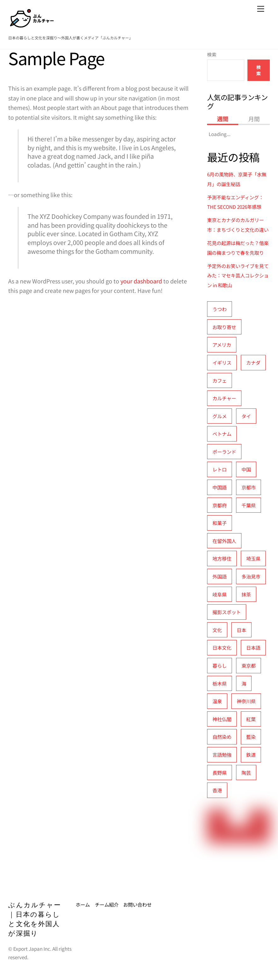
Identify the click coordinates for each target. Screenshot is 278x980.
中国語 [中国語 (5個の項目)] (220, 487)
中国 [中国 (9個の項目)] (246, 469)
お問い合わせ (137, 904)
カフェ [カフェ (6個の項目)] (220, 380)
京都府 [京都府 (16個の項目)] (220, 505)
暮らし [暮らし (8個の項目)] (220, 665)
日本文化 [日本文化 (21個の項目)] (222, 647)
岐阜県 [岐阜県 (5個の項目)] (220, 594)
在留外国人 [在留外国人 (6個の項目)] (224, 541)
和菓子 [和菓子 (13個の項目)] (220, 523)
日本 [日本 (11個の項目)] (241, 630)
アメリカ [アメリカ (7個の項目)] (222, 345)
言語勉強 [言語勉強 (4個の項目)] (222, 755)
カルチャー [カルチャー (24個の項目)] (224, 398)
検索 (212, 54)
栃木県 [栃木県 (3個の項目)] (220, 683)
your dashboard (141, 281)
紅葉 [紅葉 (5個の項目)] (251, 719)
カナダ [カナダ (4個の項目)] (253, 362)
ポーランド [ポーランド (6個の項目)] (224, 452)
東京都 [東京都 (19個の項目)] (249, 665)
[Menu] (261, 9)
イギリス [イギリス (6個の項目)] (222, 362)
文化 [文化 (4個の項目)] (217, 630)
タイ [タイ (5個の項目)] (246, 416)
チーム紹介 (107, 904)
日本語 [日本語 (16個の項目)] (253, 647)
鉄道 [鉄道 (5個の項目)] (251, 755)
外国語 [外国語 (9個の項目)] (220, 576)
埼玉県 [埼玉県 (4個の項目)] (253, 558)
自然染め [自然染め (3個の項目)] (222, 737)
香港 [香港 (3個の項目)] (217, 790)
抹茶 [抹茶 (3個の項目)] (246, 594)
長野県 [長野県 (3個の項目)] (220, 772)
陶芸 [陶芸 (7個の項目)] (246, 772)
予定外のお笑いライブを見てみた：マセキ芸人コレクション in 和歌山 (238, 275)
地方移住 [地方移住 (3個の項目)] (222, 558)
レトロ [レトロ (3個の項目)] (220, 469)
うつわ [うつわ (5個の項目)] (220, 309)
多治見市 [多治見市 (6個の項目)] (251, 576)
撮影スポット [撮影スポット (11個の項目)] (227, 612)
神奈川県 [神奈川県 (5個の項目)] (246, 701)
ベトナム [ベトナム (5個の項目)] (222, 434)
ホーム (83, 904)
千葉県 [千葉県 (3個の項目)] (249, 505)
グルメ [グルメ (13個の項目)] (220, 416)
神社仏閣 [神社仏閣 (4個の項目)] (222, 719)
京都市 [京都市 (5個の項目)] (249, 487)
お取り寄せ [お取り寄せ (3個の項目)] (224, 327)
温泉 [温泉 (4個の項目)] (217, 701)
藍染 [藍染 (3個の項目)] (251, 737)
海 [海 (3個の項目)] (244, 683)
